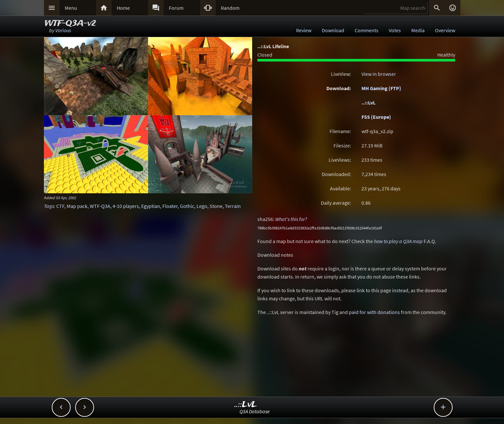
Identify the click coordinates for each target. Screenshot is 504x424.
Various (63, 30)
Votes (395, 30)
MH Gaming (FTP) (381, 88)
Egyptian (151, 206)
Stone (216, 206)
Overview (445, 30)
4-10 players (126, 206)
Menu (71, 8)
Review (304, 30)
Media (418, 30)
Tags (49, 206)
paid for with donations (374, 312)
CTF (60, 206)
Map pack (77, 206)
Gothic (187, 206)
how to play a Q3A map (398, 241)
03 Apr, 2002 (66, 198)
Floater (170, 206)
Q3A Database (255, 411)
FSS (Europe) (376, 117)
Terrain (233, 206)
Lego (202, 206)
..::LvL (368, 103)
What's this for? (291, 219)
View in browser (379, 74)
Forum (176, 8)
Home (123, 8)
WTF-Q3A (100, 206)
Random (230, 8)
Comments (367, 30)
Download (333, 30)
